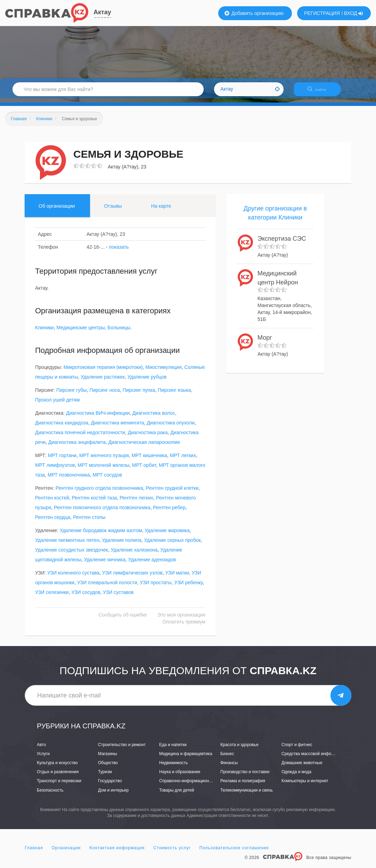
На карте (161, 210)
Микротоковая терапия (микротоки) (103, 372)
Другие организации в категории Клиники (275, 217)
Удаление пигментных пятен (67, 545)
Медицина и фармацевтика (186, 758)
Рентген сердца (53, 522)
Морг (265, 342)
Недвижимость (174, 767)
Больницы (119, 332)
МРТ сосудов (107, 479)
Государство (110, 785)
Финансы (229, 767)
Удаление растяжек (103, 381)
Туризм (105, 776)
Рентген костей (52, 502)
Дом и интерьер (113, 794)
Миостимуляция (164, 372)
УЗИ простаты (156, 587)
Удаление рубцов (147, 381)
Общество (108, 767)
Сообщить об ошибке (123, 619)
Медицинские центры (80, 332)
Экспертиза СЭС (282, 243)
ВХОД (354, 13)
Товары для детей (177, 794)
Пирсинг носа (105, 395)
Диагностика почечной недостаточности (80, 437)
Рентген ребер (169, 512)
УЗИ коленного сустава (73, 577)
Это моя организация (181, 619)
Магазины (108, 758)
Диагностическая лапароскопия (144, 447)
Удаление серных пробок (173, 545)
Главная (34, 852)
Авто (41, 749)
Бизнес (227, 758)
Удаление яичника (105, 564)
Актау (102, 12)
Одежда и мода (296, 776)
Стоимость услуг (172, 852)
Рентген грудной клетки (172, 493)
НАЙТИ (320, 92)
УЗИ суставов (118, 597)
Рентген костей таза (95, 502)
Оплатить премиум (184, 626)
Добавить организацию (254, 13)
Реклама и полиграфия (243, 785)
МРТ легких (183, 460)
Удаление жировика (167, 535)
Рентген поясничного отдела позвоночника (102, 512)
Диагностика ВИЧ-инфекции (98, 418)
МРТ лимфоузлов (55, 470)
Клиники (44, 332)
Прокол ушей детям (57, 404)
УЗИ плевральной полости (107, 587)
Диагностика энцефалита (77, 447)
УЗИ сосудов (86, 597)
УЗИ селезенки (52, 597)
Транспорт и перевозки (59, 785)
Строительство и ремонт (122, 749)
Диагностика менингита (118, 427)
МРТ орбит (144, 470)
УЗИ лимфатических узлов (132, 577)
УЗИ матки (177, 577)
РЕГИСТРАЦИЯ (322, 13)
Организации (66, 852)
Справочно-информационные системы (197, 785)
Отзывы (113, 210)
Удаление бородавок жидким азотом (101, 535)
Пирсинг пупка (139, 395)
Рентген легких (136, 502)
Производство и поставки (245, 776)
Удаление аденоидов (152, 564)
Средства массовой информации (314, 758)
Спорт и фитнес (297, 749)
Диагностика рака (148, 437)
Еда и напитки (173, 749)
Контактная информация (117, 852)
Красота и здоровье (239, 749)
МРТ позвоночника (69, 479)
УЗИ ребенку (188, 587)
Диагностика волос (154, 418)
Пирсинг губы (72, 395)
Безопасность (50, 794)
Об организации (57, 210)
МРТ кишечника (149, 460)
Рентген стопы (89, 522)
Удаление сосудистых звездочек (72, 554)
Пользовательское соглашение (234, 852)
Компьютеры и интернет (305, 785)
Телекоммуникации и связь (247, 794)
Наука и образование (180, 776)
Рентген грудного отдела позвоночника (99, 493)
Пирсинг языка (174, 395)
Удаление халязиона (134, 554)
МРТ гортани (62, 460)
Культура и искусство (57, 767)
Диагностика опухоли (171, 427)
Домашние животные (302, 767)
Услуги (43, 758)
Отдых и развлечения (58, 776)
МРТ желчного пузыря (104, 460)
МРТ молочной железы (103, 470)
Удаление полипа (121, 545)
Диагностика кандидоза (62, 427)
